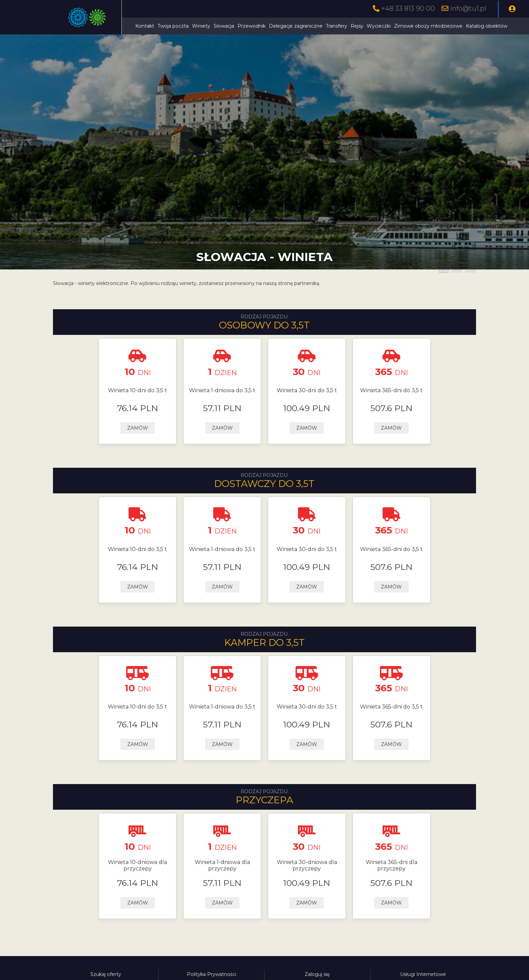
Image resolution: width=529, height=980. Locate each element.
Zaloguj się (317, 974)
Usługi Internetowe (423, 974)
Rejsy (357, 26)
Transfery (337, 26)
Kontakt (145, 26)
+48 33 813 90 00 (408, 8)
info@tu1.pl (468, 8)
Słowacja (224, 26)
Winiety (201, 26)
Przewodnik (252, 26)
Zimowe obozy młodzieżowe (428, 26)
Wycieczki (379, 26)
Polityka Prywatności (212, 974)
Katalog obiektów (487, 26)
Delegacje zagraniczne (296, 26)
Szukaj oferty (106, 974)
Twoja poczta (173, 26)
